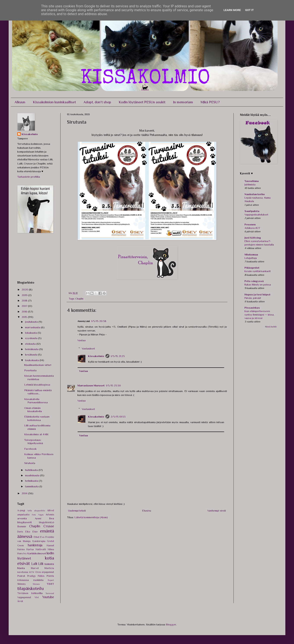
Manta (21, 568)
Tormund (50, 593)
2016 (25, 312)
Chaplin (79, 299)
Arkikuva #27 (252, 228)
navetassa (23, 572)
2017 (25, 306)
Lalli (34, 564)
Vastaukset (88, 348)
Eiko (28, 532)
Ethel (37, 537)
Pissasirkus (252, 308)
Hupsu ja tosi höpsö (257, 294)
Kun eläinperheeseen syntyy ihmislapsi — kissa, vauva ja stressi (259, 315)
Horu (20, 553)
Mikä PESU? (210, 102)
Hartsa (30, 549)
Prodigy (31, 576)
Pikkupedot (252, 268)
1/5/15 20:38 (99, 321)
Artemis (50, 515)
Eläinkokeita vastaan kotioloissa (37, 418)
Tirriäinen (23, 593)
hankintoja (35, 545)
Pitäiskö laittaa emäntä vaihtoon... (38, 392)
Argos (41, 515)
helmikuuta (32, 481)
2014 (25, 493)
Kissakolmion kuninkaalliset (54, 102)
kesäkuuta (32, 355)
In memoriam (183, 102)
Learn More (232, 10)
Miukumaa (251, 254)
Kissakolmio (96, 356)
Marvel (35, 568)
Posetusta (30, 370)
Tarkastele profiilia (29, 177)
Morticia (49, 568)
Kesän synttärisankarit (258, 271)
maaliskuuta (33, 475)
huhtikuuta (32, 470)
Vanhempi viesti (217, 511)
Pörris (50, 576)
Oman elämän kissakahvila (33, 410)
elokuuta (31, 344)
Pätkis (41, 576)
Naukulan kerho (255, 194)
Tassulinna (252, 181)
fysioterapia (39, 541)
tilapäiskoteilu (31, 588)
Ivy (25, 553)
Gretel (50, 541)
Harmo (21, 549)
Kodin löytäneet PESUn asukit (142, 102)
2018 (25, 300)
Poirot (21, 576)
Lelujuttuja (251, 258)
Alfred (51, 510)
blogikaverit (25, 522)
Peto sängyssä (254, 281)
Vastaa (81, 340)
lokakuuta (31, 333)
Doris (20, 532)
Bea (52, 518)
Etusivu (147, 511)
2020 (25, 289)
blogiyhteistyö (46, 522)
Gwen (21, 545)
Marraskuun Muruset (91, 385)
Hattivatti (41, 549)
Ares (34, 515)
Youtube (48, 597)
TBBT (50, 584)
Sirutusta (30, 463)
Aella (30, 511)
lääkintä (49, 564)
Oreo (38, 572)
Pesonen (250, 224)
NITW (32, 572)
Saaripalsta (252, 211)
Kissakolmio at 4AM (36, 434)
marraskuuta (33, 327)
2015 (25, 317)
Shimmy (22, 584)
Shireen (36, 584)
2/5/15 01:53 (118, 417)
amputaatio (23, 515)
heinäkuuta (32, 349)
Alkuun (20, 102)
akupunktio (40, 511)
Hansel (50, 545)
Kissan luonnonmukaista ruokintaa (39, 377)
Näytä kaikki (271, 327)
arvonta (22, 518)
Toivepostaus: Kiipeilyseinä (34, 442)
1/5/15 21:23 (118, 356)
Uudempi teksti (77, 511)
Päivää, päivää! (253, 298)
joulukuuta (32, 322)
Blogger (171, 624)
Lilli (41, 564)
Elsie (35, 532)
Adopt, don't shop (97, 102)
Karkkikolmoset (37, 553)
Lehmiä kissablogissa (37, 385)
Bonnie (22, 526)
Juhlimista (250, 185)
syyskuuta (32, 338)
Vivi (37, 597)
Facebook (30, 449)
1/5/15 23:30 (113, 385)
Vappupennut (24, 597)
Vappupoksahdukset (256, 215)
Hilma (51, 549)
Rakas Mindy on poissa (258, 285)
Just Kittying (253, 238)
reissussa (23, 580)
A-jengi (21, 510)
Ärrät (20, 601)
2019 (25, 295)
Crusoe (49, 526)
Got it (249, 10)
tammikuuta (32, 486)
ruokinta (38, 580)
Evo (42, 537)
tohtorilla (37, 593)
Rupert (51, 580)
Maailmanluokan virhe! (38, 365)
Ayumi (38, 518)
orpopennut (48, 572)
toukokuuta (32, 360)
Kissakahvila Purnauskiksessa (36, 401)
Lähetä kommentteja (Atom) (91, 517)
